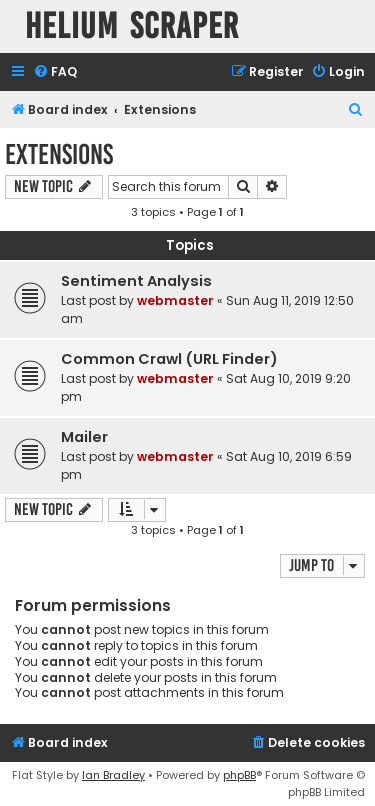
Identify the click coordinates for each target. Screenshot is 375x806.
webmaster (175, 300)
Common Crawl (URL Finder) (169, 359)
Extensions (59, 154)
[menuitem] (55, 72)
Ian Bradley (113, 775)
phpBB (239, 775)
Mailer (84, 437)
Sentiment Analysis (136, 281)
